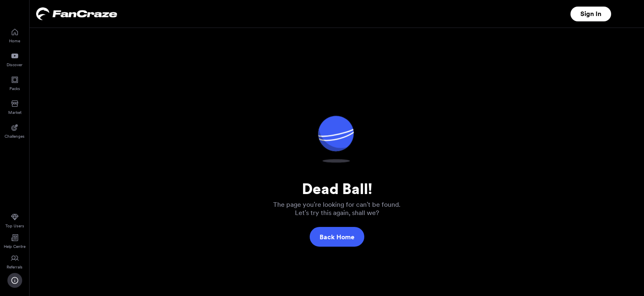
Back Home (337, 237)
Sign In (591, 14)
